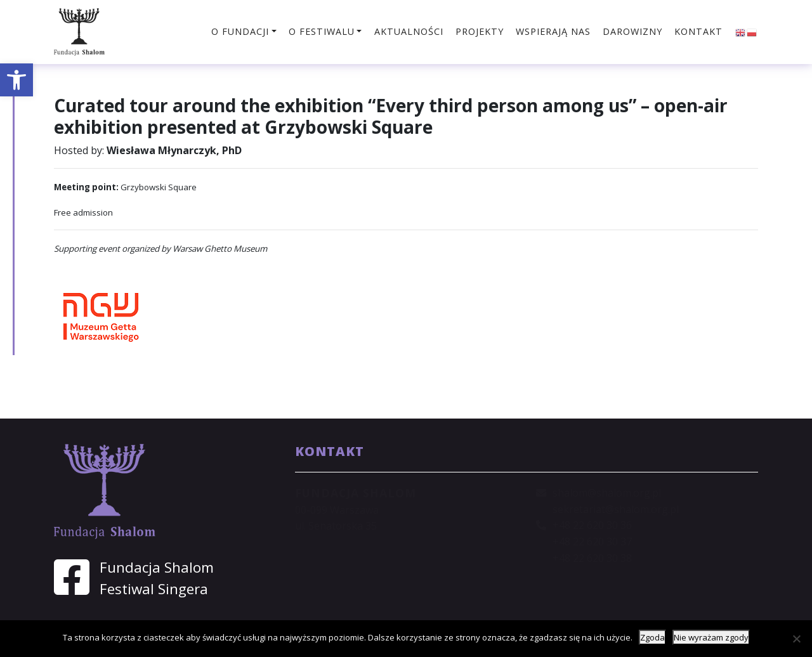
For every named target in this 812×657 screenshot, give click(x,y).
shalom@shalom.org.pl (607, 493)
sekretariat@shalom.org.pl (616, 509)
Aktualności (409, 31)
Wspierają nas (553, 31)
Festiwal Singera (154, 589)
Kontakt (698, 31)
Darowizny (632, 31)
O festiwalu (322, 31)
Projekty (480, 31)
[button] (16, 80)
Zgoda (652, 637)
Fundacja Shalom (157, 567)
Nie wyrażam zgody (711, 637)
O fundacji (240, 31)
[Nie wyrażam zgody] (796, 639)
